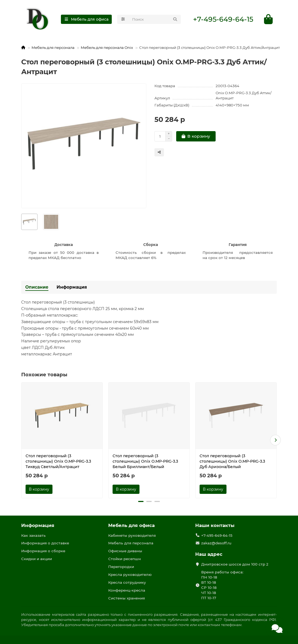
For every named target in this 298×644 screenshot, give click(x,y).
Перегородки (121, 567)
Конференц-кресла (127, 590)
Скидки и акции (37, 559)
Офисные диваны (125, 551)
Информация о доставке (45, 543)
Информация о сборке (43, 551)
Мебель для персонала (53, 48)
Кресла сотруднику (127, 582)
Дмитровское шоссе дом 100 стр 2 (235, 564)
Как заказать (33, 535)
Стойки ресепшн (125, 559)
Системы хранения (127, 598)
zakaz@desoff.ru (216, 543)
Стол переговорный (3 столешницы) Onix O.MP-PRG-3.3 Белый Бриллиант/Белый (145, 461)
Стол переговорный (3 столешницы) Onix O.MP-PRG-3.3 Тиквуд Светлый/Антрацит (58, 461)
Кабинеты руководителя (132, 535)
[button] (275, 440)
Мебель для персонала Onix (107, 48)
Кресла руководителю (130, 574)
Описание (37, 287)
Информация (72, 287)
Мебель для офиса (131, 525)
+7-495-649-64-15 (223, 19)
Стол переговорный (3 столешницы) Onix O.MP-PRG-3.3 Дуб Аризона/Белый (232, 461)
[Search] (155, 19)
